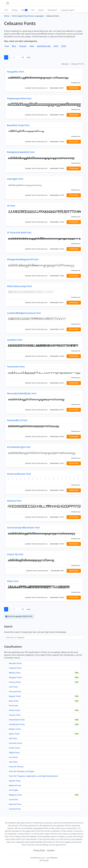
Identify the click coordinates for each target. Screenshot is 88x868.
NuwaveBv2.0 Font (17, 420)
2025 (56, 46)
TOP (33, 10)
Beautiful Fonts (15, 663)
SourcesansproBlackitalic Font (23, 528)
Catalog (14, 10)
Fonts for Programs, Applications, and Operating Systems (33, 776)
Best (14, 46)
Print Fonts (14, 706)
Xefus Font (13, 581)
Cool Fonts (13, 687)
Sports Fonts (14, 734)
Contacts (51, 850)
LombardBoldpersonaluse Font (24, 313)
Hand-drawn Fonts (17, 720)
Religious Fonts (15, 795)
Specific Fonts (15, 781)
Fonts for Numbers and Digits (22, 771)
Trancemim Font (16, 367)
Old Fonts (13, 738)
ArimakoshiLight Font (19, 447)
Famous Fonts (15, 682)
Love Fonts (13, 800)
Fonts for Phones (16, 767)
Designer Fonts (15, 677)
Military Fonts (15, 673)
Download (74, 88)
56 (23, 57)
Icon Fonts (13, 757)
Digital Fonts (14, 753)
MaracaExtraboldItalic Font (22, 393)
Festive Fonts (14, 710)
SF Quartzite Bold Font (19, 232)
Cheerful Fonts (15, 668)
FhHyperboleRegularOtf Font (23, 259)
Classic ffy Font (15, 554)
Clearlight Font (15, 179)
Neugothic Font (15, 72)
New (24, 10)
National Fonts (15, 804)
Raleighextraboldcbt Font (21, 152)
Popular (41, 10)
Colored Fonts (15, 809)
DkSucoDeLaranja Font (19, 286)
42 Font (11, 206)
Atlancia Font (14, 501)
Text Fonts (13, 762)
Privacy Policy (39, 850)
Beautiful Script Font (18, 125)
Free (6, 10)
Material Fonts (15, 785)
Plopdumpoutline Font (19, 98)
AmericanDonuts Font (19, 474)
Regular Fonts (15, 696)
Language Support (68, 10)
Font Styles (13, 790)
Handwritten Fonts (17, 724)
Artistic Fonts (14, 748)
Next (29, 57)
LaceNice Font (15, 340)
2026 (64, 46)
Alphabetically (44, 46)
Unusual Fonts (15, 691)
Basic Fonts (14, 701)
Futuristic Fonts (15, 743)
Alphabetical (52, 10)
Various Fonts (15, 715)
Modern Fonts (15, 729)
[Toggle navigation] (8, 3)
